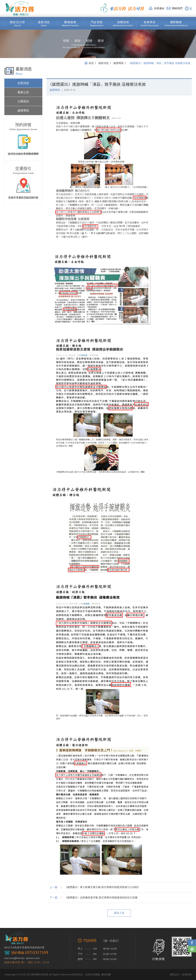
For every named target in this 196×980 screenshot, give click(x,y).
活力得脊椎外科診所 (20, 8)
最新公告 (23, 92)
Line (192, 949)
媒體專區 (119, 63)
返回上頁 (119, 913)
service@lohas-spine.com (22, 958)
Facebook (192, 943)
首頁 (91, 63)
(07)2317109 (37, 953)
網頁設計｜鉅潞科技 (181, 975)
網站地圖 (106, 975)
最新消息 (104, 63)
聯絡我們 (177, 8)
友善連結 (159, 8)
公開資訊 (23, 101)
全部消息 (23, 83)
